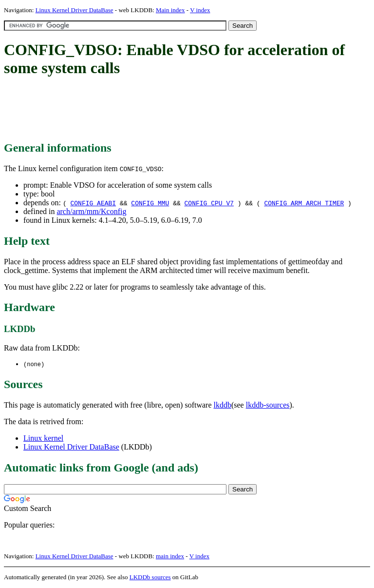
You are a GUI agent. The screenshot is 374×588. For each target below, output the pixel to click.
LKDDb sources (150, 578)
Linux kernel (43, 439)
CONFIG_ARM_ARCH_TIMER (304, 203)
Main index (170, 10)
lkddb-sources (268, 405)
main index (170, 557)
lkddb (223, 405)
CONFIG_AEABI (93, 203)
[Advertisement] (181, 110)
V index (200, 10)
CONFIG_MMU (150, 203)
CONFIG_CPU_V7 (209, 203)
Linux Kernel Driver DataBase (75, 10)
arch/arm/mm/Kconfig (91, 211)
